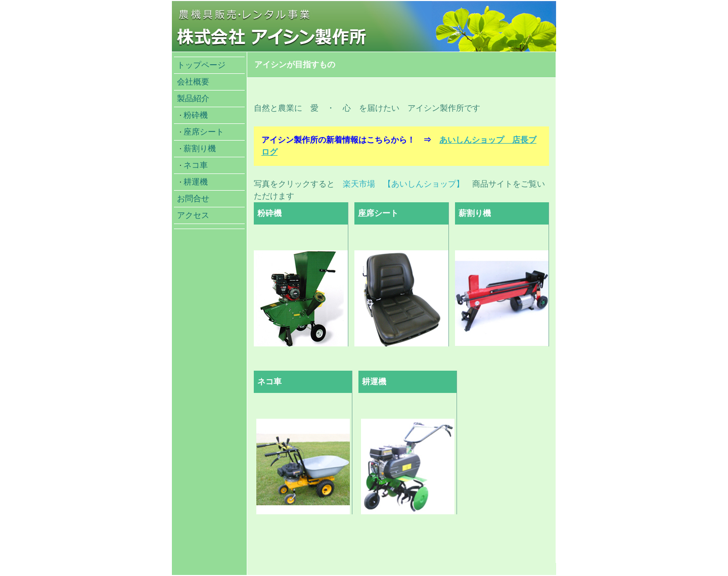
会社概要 (193, 82)
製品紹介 (193, 98)
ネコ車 (196, 165)
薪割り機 (200, 148)
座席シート (204, 132)
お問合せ (193, 198)
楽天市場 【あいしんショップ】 (403, 184)
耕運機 (196, 182)
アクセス (193, 215)
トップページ (201, 65)
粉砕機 (196, 115)
